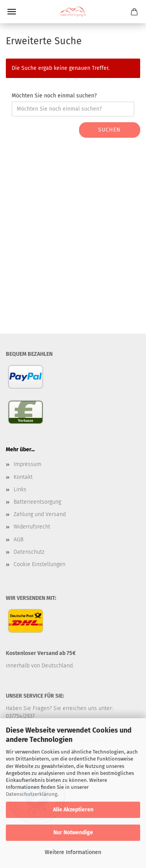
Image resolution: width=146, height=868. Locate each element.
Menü (12, 12)
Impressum (27, 464)
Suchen (109, 130)
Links (20, 489)
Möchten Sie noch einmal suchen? (54, 96)
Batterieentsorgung (37, 502)
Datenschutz (29, 552)
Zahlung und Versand (40, 514)
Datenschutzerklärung (32, 794)
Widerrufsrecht (32, 527)
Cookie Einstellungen (40, 564)
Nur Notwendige (73, 832)
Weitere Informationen (73, 852)
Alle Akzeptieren (73, 810)
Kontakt (23, 477)
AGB (18, 540)
